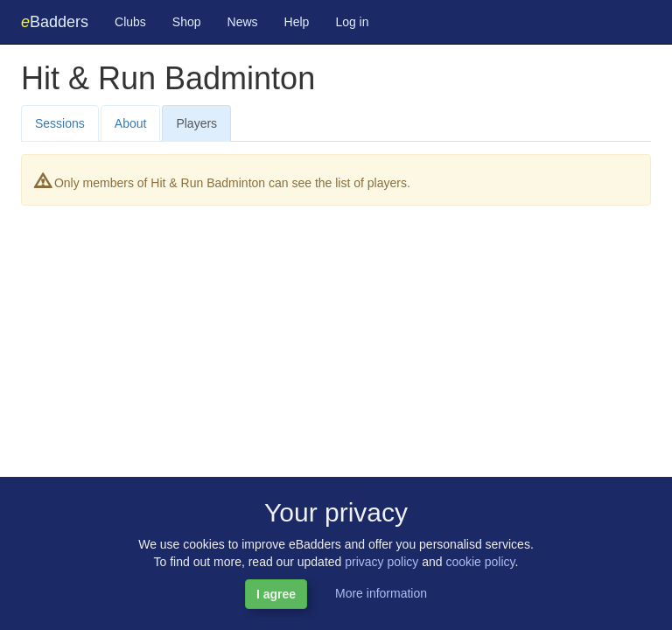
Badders (55, 22)
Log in (352, 22)
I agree (276, 594)
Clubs (130, 22)
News (243, 22)
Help (297, 22)
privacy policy (381, 562)
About (131, 123)
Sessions (60, 123)
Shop (187, 22)
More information (381, 593)
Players (196, 123)
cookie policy (480, 562)
